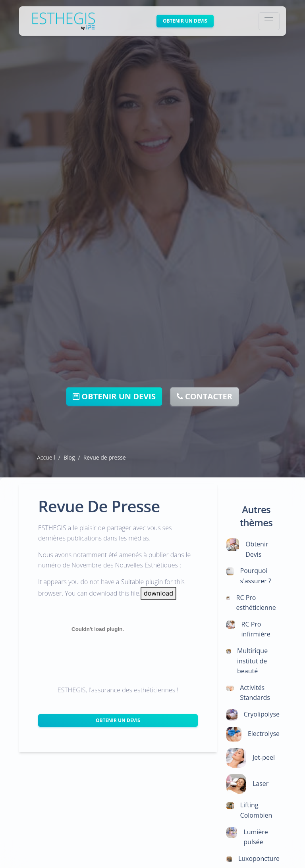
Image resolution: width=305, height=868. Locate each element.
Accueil (46, 457)
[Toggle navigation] (269, 21)
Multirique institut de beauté (252, 661)
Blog (69, 457)
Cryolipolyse (262, 714)
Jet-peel (264, 757)
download (158, 593)
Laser (261, 784)
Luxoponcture (259, 858)
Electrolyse (264, 734)
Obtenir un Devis (118, 720)
